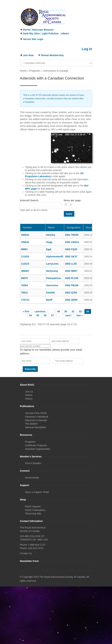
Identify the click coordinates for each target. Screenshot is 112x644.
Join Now (28, 55)
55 (38, 315)
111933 (25, 257)
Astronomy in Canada (56, 71)
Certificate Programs (36, 445)
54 (31, 315)
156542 (25, 242)
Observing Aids (33, 514)
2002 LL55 (71, 264)
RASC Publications (35, 510)
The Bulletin (31, 424)
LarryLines (52, 264)
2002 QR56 (71, 300)
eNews (65, 33)
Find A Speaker (33, 463)
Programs (35, 71)
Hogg (49, 242)
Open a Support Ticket (37, 492)
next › (69, 315)
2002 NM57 (71, 271)
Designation (74, 227)
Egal (49, 249)
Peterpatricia (53, 278)
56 (45, 315)
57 (52, 315)
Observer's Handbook (37, 417)
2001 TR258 (72, 235)
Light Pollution (50, 33)
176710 (25, 300)
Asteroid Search (29, 200)
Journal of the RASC (36, 413)
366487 (25, 271)
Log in (87, 49)
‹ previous (40, 311)
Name (51, 227)
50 (66, 311)
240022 (25, 235)
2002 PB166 (72, 285)
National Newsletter (36, 427)
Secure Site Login (33, 39)
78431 (25, 293)
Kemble (50, 293)
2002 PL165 (72, 278)
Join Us (29, 392)
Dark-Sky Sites (31, 33)
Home (23, 71)
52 (81, 311)
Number (27, 227)
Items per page (72, 200)
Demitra (51, 235)
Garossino (52, 285)
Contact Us (26, 553)
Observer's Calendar (36, 420)
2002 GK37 (71, 257)
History (29, 399)
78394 (25, 285)
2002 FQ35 (71, 249)
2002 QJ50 (71, 293)
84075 (25, 278)
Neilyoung (52, 271)
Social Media (32, 478)
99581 (25, 249)
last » (80, 315)
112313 (25, 264)
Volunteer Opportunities (38, 449)
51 (73, 311)
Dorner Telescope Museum (38, 30)
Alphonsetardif (55, 257)
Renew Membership (52, 55)
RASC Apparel (33, 506)
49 (58, 311)
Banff (49, 300)
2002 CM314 (72, 242)
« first (26, 311)
